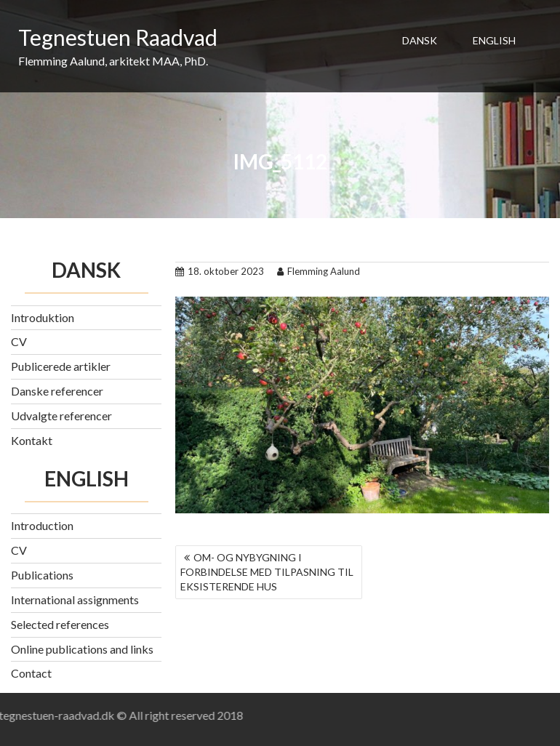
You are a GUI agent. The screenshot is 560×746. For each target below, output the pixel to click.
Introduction (42, 525)
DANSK (420, 40)
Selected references (60, 624)
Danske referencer (57, 391)
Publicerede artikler (61, 366)
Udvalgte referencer (61, 416)
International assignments (75, 599)
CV (19, 341)
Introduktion (43, 317)
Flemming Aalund (319, 271)
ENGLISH (494, 40)
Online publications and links (82, 649)
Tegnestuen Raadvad (118, 37)
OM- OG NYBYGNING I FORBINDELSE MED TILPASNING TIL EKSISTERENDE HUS (267, 572)
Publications (42, 575)
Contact (31, 673)
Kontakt (32, 440)
